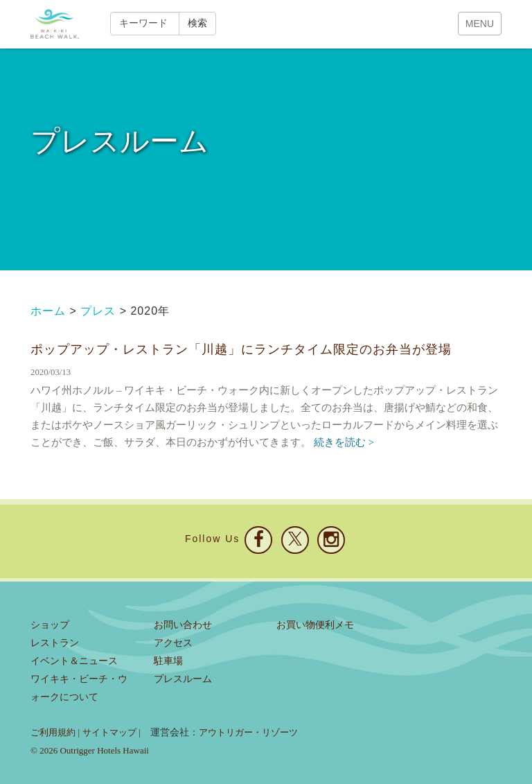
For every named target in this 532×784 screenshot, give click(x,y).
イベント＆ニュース (74, 661)
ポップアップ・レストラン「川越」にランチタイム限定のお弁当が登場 (241, 349)
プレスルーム (183, 679)
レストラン (55, 643)
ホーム (48, 311)
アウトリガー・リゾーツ (248, 732)
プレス (98, 311)
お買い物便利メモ (315, 625)
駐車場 (168, 661)
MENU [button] (480, 24)
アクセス (173, 643)
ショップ (50, 625)
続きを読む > (344, 442)
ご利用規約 (53, 732)
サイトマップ (109, 732)
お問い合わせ (183, 625)
